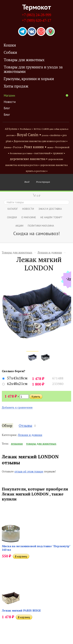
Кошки (10, 45)
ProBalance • (26, 129)
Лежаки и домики (50, 252)
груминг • (59, 153)
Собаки (10, 52)
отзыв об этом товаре (29, 471)
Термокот (37, 7)
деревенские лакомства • (29, 159)
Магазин (36, 95)
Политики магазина (41, 226)
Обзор (7, 426)
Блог (7, 108)
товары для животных (41, 444)
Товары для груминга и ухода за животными (33, 69)
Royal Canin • (29, 135)
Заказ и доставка (50, 209)
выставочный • (43, 153)
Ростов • (18, 147)
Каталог (13, 209)
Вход (27, 182)
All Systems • (12, 129)
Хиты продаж (16, 86)
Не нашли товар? (51, 217)
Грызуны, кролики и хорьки (29, 79)
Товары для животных (24, 60)
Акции (19, 226)
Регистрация (43, 182)
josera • (46, 135)
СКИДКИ (12, 217)
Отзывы (25, 426)
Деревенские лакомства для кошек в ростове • (41, 141)
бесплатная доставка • (22, 153)
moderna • (56, 135)
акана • (51, 147)
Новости (10, 102)
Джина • (8, 147)
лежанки (17, 444)
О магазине (29, 217)
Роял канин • (35, 147)
